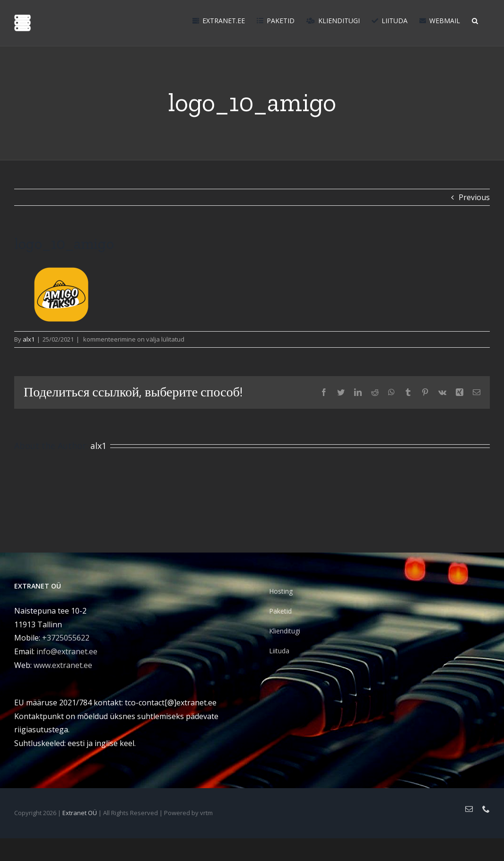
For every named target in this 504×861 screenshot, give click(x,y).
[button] (475, 20)
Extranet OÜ (80, 813)
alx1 (29, 339)
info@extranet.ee (67, 651)
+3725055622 (66, 638)
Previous (474, 197)
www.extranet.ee (63, 665)
